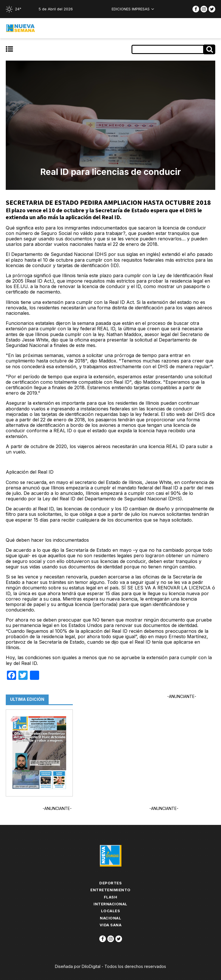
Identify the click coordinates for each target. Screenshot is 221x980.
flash (111, 897)
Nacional (110, 918)
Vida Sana (111, 925)
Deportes (110, 883)
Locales (111, 911)
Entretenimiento (110, 890)
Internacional (110, 904)
